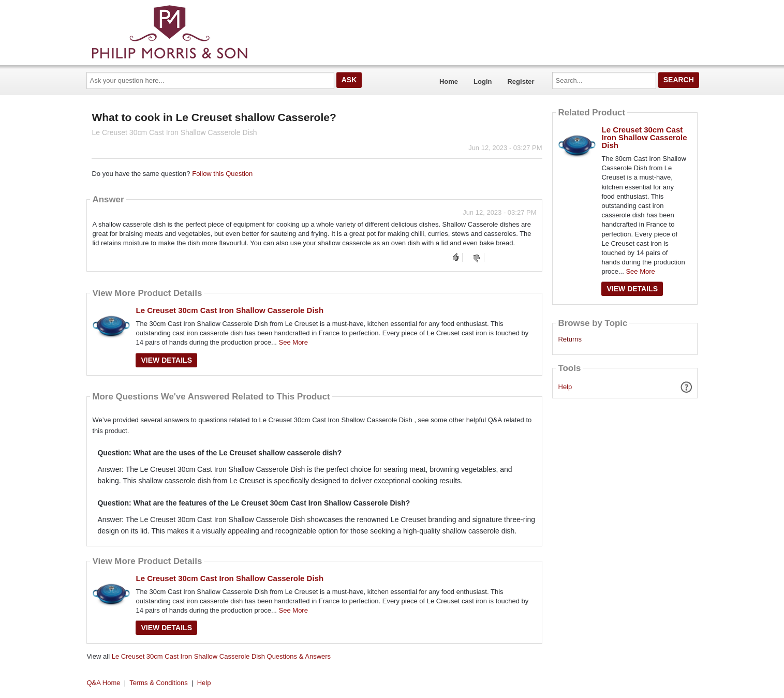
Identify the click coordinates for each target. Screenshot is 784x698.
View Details (166, 360)
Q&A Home (104, 683)
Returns (570, 339)
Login (483, 81)
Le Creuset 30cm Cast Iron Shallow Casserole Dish (230, 310)
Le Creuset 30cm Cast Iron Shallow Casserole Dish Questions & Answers (221, 656)
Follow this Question (222, 174)
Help (565, 387)
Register (521, 81)
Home (449, 81)
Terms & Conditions (159, 683)
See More (293, 342)
